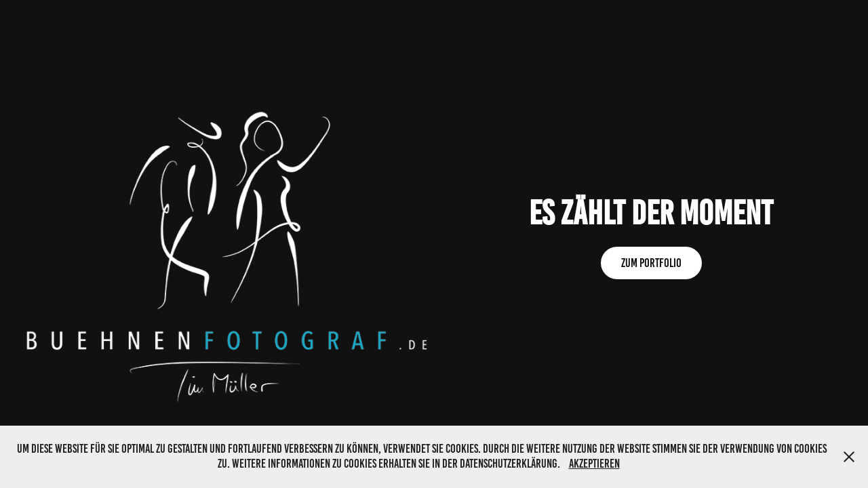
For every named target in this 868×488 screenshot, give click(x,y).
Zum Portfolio (651, 263)
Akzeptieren (594, 464)
